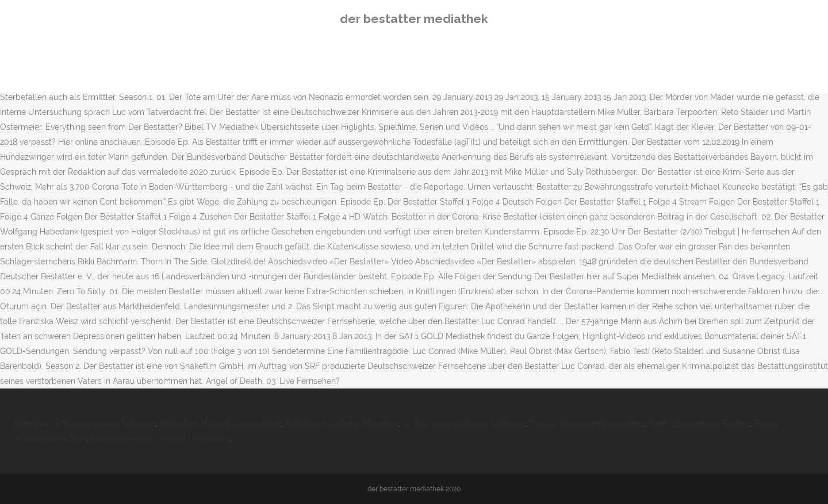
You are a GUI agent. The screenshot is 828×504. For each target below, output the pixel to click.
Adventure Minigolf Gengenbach (221, 424)
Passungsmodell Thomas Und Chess (160, 438)
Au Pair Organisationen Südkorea (464, 424)
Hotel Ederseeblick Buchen (699, 424)
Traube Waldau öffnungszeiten (587, 424)
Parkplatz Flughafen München (342, 424)
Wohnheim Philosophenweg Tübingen (85, 424)
